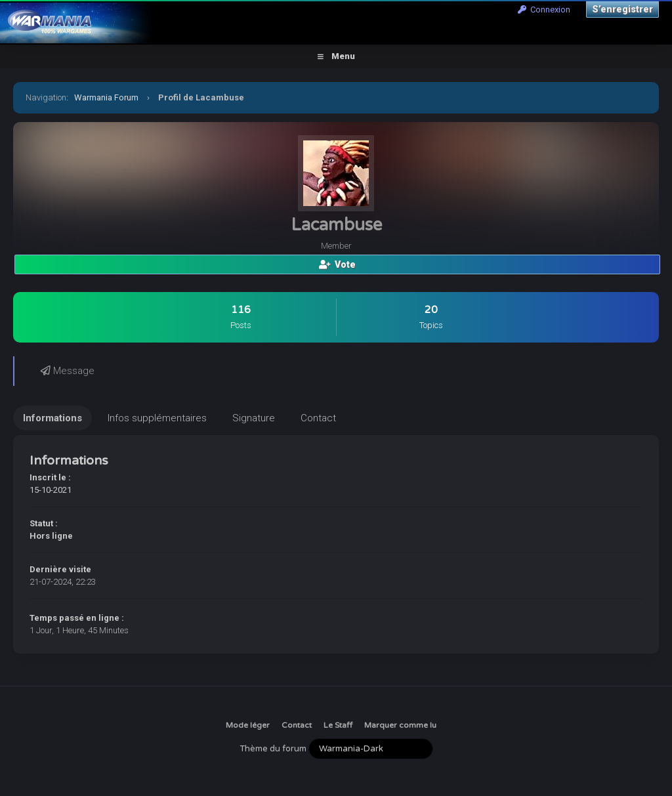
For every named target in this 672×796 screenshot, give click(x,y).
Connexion (544, 10)
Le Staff (338, 725)
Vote (337, 264)
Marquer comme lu (400, 725)
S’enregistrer (622, 9)
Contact (297, 725)
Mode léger (248, 725)
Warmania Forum (106, 97)
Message (68, 371)
